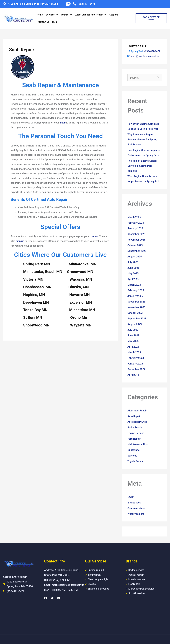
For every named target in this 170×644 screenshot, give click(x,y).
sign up (20, 241)
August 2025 (135, 257)
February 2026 (136, 223)
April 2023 (133, 347)
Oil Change (134, 450)
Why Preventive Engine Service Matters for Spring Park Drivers (142, 140)
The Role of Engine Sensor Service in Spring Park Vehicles (142, 166)
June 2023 (133, 335)
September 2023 (137, 319)
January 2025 (135, 296)
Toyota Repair (135, 461)
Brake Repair (135, 427)
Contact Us (44, 22)
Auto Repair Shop (137, 422)
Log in (131, 497)
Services (52, 15)
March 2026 (134, 217)
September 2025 (137, 251)
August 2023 (135, 324)
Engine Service (136, 433)
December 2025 (136, 234)
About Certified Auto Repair (91, 15)
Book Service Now (151, 18)
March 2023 (134, 352)
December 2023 (136, 302)
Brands (67, 15)
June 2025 (133, 268)
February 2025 (136, 290)
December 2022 (136, 369)
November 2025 (136, 240)
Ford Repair (134, 439)
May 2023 (133, 341)
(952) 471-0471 (152, 51)
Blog (55, 22)
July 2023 (133, 330)
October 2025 (135, 245)
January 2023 (135, 364)
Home (40, 15)
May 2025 (133, 273)
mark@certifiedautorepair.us (145, 56)
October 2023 (135, 313)
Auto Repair (134, 416)
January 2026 (135, 228)
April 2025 (133, 279)
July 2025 (133, 262)
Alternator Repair (137, 411)
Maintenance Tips (138, 444)
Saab (63, 123)
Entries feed (134, 503)
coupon (94, 236)
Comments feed (136, 508)
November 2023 (136, 307)
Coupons (114, 15)
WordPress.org (136, 514)
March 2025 (134, 285)
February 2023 (136, 358)
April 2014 (133, 375)
